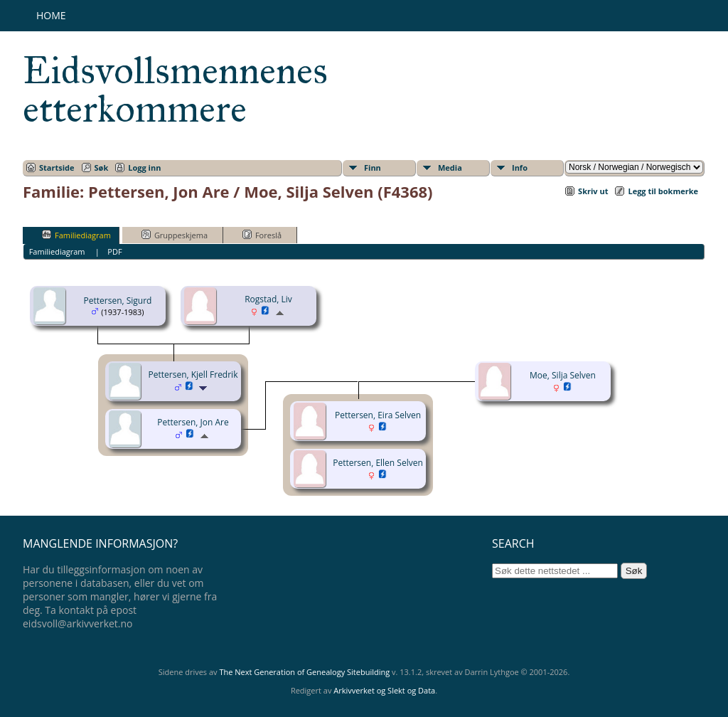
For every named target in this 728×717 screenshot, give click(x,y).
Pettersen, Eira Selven (378, 415)
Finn (373, 168)
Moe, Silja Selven (563, 375)
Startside (57, 168)
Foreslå (262, 235)
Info (520, 168)
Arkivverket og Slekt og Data (384, 690)
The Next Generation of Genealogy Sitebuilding (304, 672)
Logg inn (144, 168)
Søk (102, 168)
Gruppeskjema (175, 235)
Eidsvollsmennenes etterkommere (175, 90)
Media (450, 168)
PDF (114, 251)
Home (51, 15)
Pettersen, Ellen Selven (378, 463)
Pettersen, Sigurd (118, 301)
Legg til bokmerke (663, 191)
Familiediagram (76, 235)
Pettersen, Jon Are (193, 422)
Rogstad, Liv (268, 299)
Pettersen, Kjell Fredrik (193, 375)
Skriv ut (593, 191)
